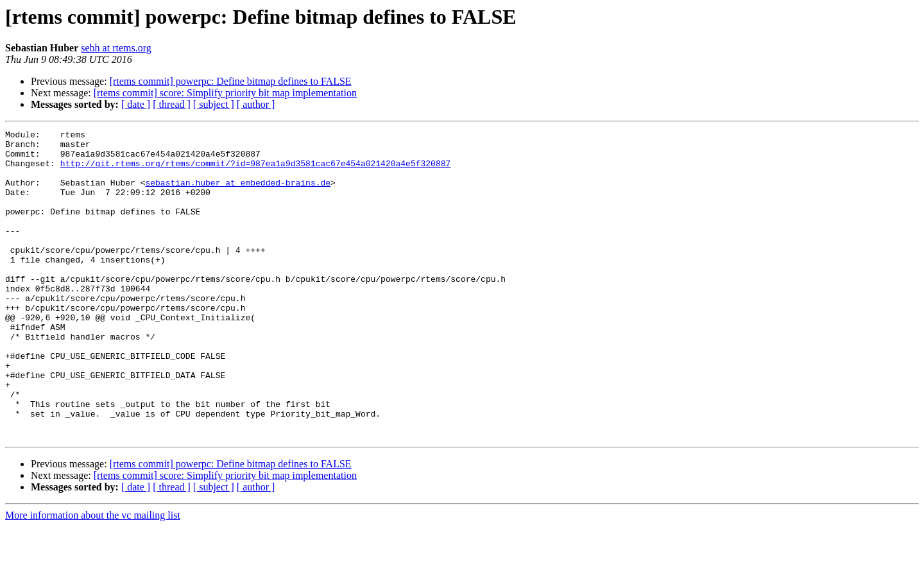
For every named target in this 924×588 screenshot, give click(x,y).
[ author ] (256, 104)
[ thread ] (172, 104)
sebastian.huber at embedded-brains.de (238, 194)
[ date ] (136, 104)
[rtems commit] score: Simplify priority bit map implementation (225, 93)
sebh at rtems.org (116, 48)
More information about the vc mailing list (93, 577)
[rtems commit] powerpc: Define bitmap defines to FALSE (231, 81)
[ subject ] (214, 104)
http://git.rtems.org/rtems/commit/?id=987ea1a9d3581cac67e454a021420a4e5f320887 (255, 171)
